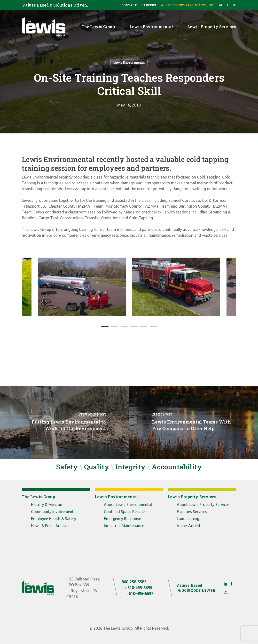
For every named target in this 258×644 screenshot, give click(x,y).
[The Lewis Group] (38, 588)
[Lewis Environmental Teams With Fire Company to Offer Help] (194, 423)
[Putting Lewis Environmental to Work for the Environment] (65, 423)
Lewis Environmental (129, 63)
